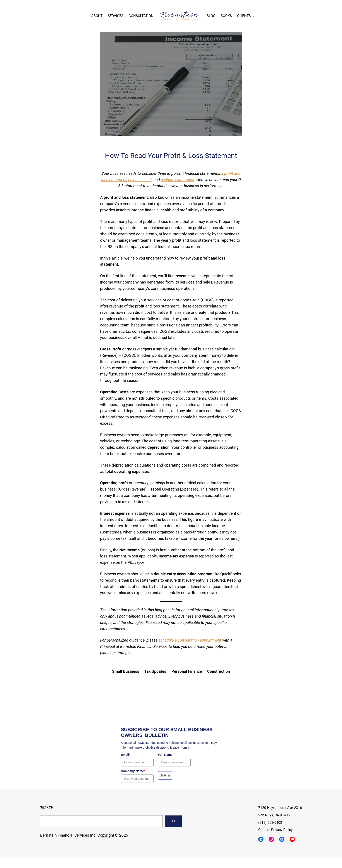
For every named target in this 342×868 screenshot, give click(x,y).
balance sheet (140, 180)
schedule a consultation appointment (190, 640)
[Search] (173, 821)
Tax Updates (155, 671)
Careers (264, 830)
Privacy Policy (282, 830)
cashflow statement (178, 180)
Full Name (165, 755)
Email (126, 755)
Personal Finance (187, 671)
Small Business (126, 671)
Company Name (133, 771)
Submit (165, 775)
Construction (219, 671)
